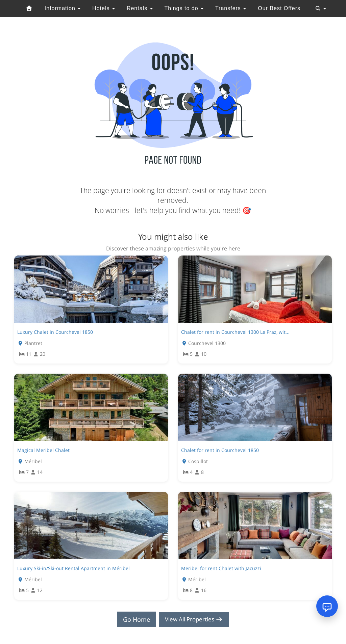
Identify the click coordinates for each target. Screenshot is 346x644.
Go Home (134, 619)
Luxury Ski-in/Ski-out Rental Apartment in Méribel (73, 568)
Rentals (140, 8)
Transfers (231, 8)
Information (63, 8)
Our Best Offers (279, 8)
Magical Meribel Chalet (43, 450)
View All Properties (194, 619)
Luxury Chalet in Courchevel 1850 (55, 332)
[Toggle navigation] (321, 8)
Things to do (184, 8)
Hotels (104, 8)
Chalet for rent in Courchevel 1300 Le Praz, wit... (235, 332)
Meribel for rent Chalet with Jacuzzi (221, 568)
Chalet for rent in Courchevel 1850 (220, 450)
